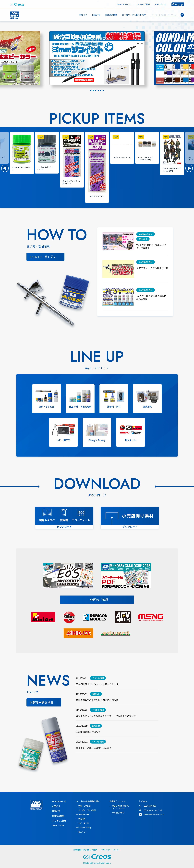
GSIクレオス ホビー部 (153, 810)
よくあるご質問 (143, 4)
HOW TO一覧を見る (43, 257)
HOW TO (96, 15)
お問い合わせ (161, 4)
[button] (5, 168)
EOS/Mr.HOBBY (150, 806)
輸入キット (83, 832)
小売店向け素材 (118, 813)
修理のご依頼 (111, 15)
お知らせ (83, 15)
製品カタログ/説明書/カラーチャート (121, 807)
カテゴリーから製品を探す (88, 801)
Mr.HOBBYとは (124, 4)
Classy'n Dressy (85, 827)
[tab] (91, 91)
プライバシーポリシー (111, 850)
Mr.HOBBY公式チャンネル (154, 814)
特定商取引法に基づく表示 (85, 850)
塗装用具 (82, 819)
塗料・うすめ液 (85, 806)
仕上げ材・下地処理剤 (87, 810)
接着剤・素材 (84, 814)
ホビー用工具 (84, 823)
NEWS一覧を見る (42, 702)
